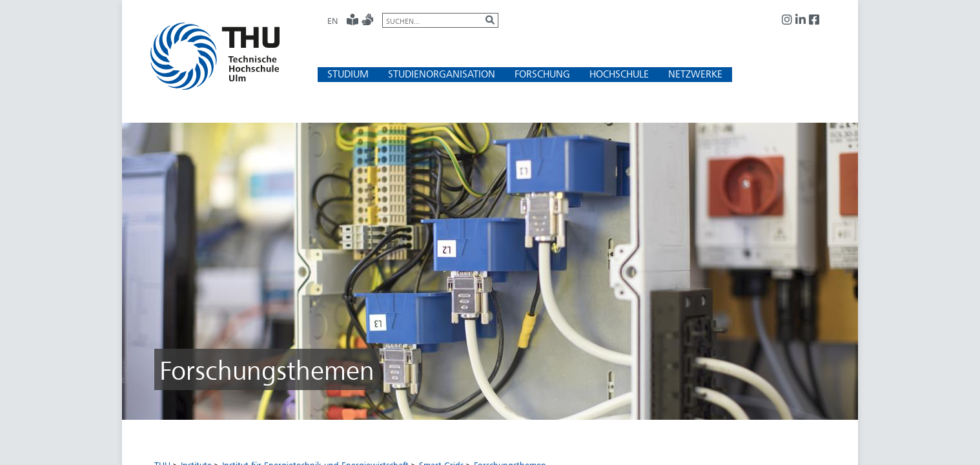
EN (332, 21)
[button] (348, 74)
